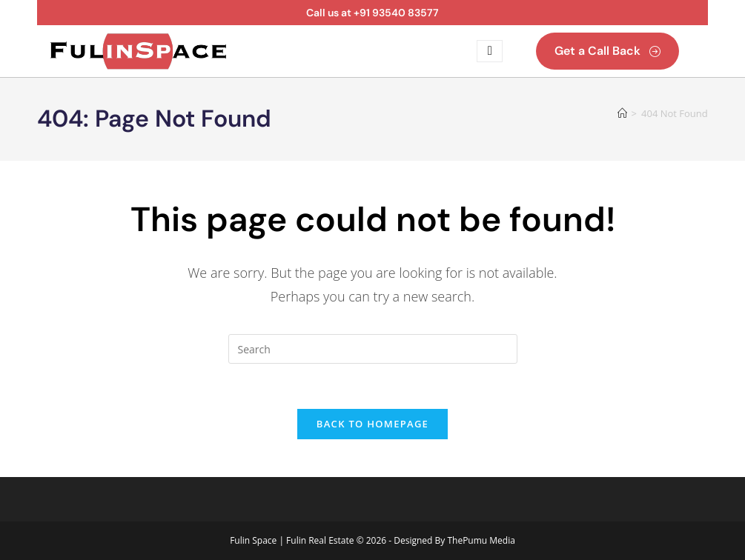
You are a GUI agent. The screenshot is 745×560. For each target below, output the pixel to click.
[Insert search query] (373, 349)
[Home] (622, 113)
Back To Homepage (372, 424)
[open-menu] (490, 51)
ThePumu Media (481, 540)
